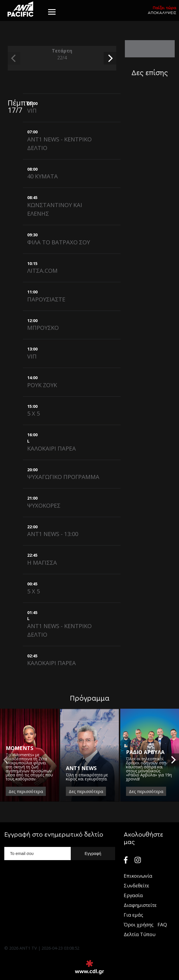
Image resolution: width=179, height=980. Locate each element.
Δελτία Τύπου (140, 934)
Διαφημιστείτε (140, 905)
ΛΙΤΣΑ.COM (42, 271)
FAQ (162, 925)
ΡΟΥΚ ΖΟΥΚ (42, 385)
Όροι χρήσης (139, 925)
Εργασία (133, 895)
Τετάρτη (62, 54)
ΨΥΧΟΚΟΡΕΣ (44, 505)
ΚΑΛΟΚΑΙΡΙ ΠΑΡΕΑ (52, 448)
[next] (110, 58)
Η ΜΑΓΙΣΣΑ (42, 563)
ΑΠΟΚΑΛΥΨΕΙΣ (162, 10)
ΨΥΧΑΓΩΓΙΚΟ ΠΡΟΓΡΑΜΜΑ (63, 477)
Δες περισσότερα (26, 791)
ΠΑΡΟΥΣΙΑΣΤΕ (46, 299)
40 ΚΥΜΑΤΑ (43, 176)
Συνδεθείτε (136, 885)
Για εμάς (133, 915)
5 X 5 (34, 413)
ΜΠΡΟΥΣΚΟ (43, 328)
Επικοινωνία (138, 876)
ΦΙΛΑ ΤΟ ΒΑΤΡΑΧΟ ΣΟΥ (59, 242)
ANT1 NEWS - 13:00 (53, 534)
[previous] (14, 58)
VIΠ (32, 111)
